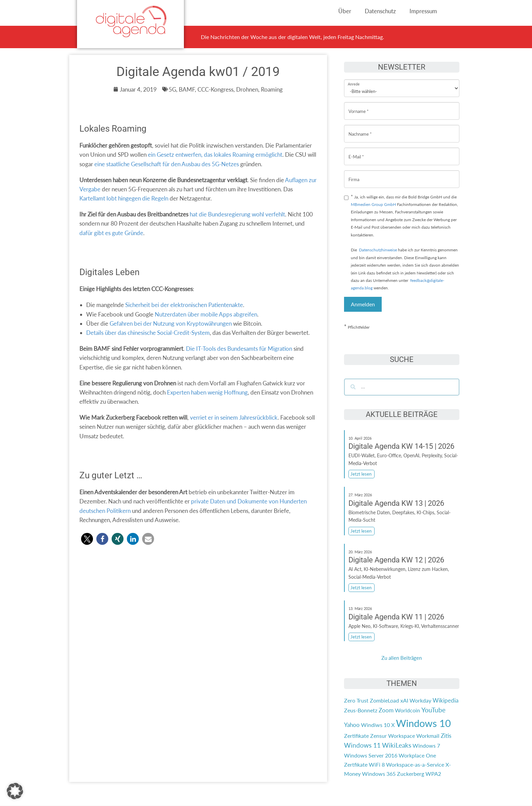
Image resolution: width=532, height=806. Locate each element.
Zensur (378, 736)
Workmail (428, 736)
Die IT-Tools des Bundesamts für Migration (239, 349)
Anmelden (363, 304)
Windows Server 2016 (371, 755)
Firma (354, 174)
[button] (87, 539)
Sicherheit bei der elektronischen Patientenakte (184, 305)
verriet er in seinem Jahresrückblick (234, 417)
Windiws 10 (375, 725)
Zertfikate (356, 764)
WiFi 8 (377, 764)
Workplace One (417, 755)
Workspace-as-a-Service (415, 764)
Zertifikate (356, 736)
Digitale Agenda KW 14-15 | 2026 (401, 446)
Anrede (354, 80)
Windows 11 (362, 745)
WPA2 (433, 774)
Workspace (402, 736)
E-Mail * (356, 151)
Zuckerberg (411, 774)
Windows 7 (426, 745)
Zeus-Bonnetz (361, 710)
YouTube (433, 710)
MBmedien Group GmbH (373, 204)
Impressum (423, 11)
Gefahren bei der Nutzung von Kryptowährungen (171, 323)
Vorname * (359, 106)
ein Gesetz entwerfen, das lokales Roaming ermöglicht (215, 155)
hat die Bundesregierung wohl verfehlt (237, 214)
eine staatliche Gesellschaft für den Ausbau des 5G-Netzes (167, 164)
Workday (420, 700)
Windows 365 (379, 774)
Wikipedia (445, 700)
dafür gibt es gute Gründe (111, 233)
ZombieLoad (384, 700)
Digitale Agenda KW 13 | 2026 (396, 503)
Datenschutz (380, 11)
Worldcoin (407, 710)
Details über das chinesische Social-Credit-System (148, 333)
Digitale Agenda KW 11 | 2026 (396, 617)
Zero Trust (356, 700)
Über (345, 11)
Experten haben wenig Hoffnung (207, 392)
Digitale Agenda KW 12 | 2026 (396, 560)
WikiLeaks (397, 745)
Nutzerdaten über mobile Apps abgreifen (206, 314)
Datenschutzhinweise (378, 250)
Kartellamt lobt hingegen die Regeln (124, 198)
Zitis (446, 736)
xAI (404, 700)
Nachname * (360, 129)
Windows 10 (423, 723)
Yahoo (352, 725)
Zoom (386, 710)
